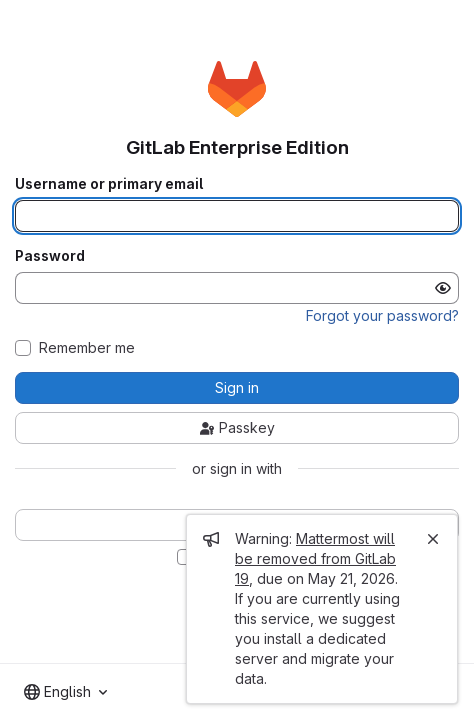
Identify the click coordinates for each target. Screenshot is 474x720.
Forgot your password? (382, 315)
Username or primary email (109, 184)
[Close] (433, 539)
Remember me (87, 348)
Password (50, 256)
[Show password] (443, 288)
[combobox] (65, 692)
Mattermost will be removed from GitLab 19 (315, 558)
